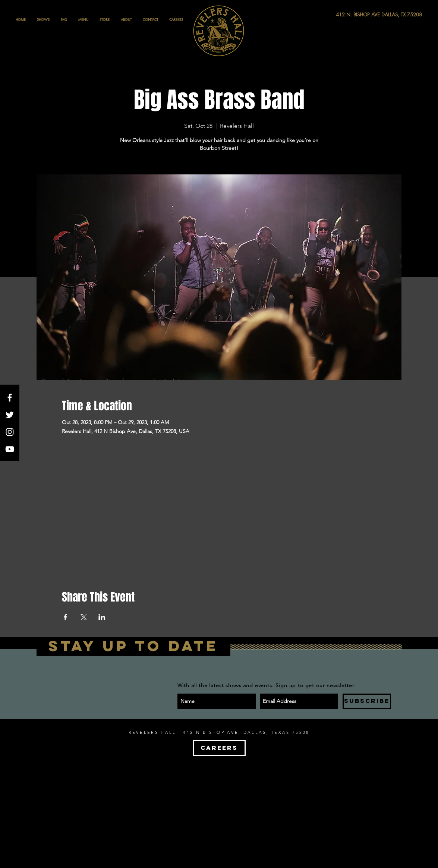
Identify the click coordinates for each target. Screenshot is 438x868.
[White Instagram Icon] (10, 432)
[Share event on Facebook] (65, 617)
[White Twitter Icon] (10, 415)
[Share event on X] (84, 617)
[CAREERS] (219, 748)
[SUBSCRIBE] (367, 701)
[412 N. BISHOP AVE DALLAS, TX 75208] (352, 15)
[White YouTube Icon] (10, 449)
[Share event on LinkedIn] (102, 617)
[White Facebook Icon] (10, 398)
